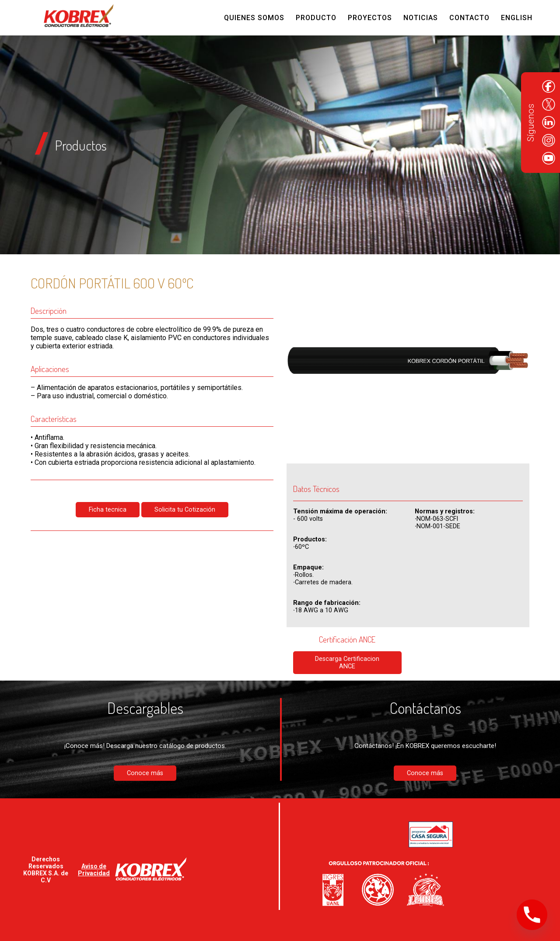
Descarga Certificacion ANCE (347, 663)
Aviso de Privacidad (94, 870)
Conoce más (145, 773)
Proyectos (370, 18)
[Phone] (532, 915)
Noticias (421, 18)
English (517, 18)
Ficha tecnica (108, 510)
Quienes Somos (254, 18)
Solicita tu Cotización (185, 510)
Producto (316, 18)
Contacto (469, 18)
